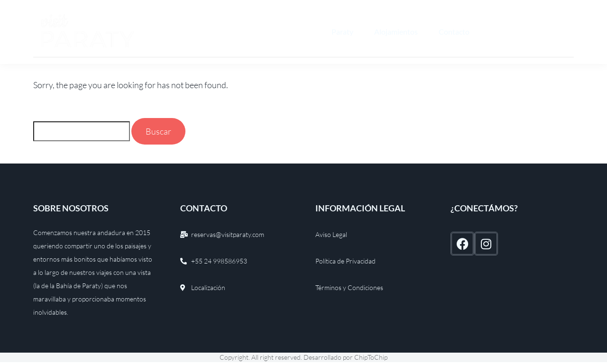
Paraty (342, 32)
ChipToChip (371, 357)
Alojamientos (396, 32)
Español (502, 32)
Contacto (454, 32)
